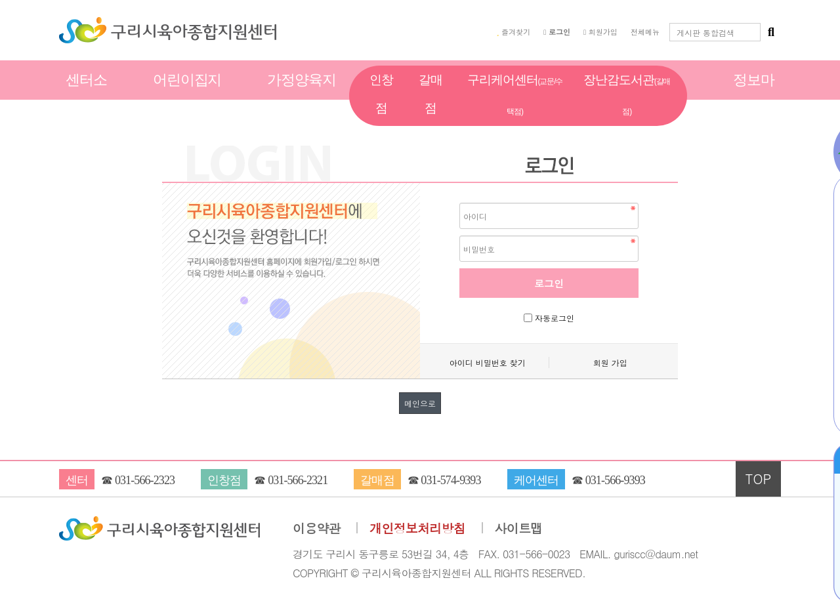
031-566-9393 (615, 480)
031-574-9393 (451, 480)
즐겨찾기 (514, 31)
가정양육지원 (302, 94)
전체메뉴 (645, 31)
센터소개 (86, 94)
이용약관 (317, 528)
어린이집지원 (187, 94)
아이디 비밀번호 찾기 (488, 362)
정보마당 (754, 94)
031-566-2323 (145, 480)
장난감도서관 (627, 94)
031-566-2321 (298, 480)
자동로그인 (555, 318)
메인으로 (420, 403)
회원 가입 (610, 362)
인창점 (381, 94)
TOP (759, 479)
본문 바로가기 (0, 0)
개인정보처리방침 (417, 528)
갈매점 (430, 94)
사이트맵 (519, 528)
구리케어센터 (515, 94)
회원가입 (600, 31)
